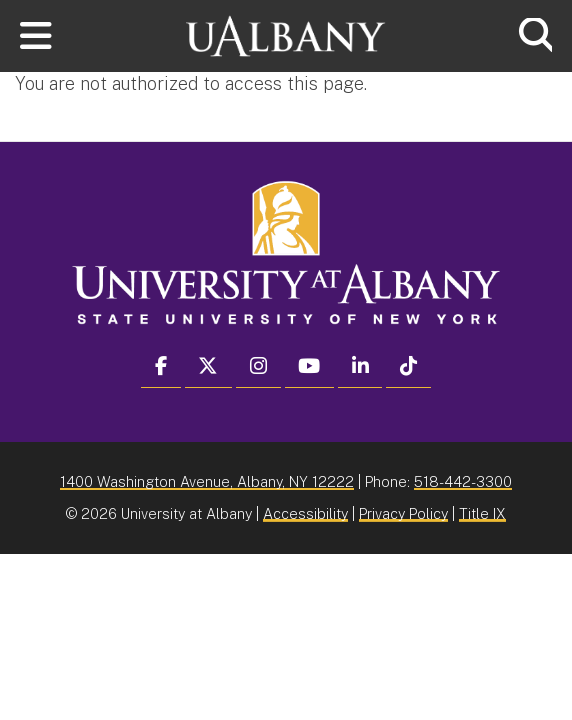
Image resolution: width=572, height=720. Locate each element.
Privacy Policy (403, 513)
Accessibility (305, 513)
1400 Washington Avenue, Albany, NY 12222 (207, 481)
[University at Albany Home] (286, 33)
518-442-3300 (463, 481)
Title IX (482, 513)
